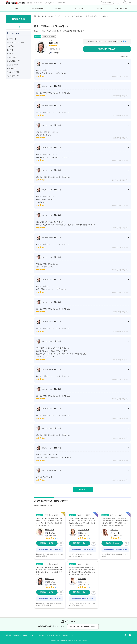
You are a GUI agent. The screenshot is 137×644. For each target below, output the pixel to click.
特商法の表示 (12, 57)
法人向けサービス (107, 3)
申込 (124, 41)
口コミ (100, 9)
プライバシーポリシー (27, 635)
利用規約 (10, 53)
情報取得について (13, 61)
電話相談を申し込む (107, 49)
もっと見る (83, 489)
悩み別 (58, 9)
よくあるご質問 (12, 65)
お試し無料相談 (121, 9)
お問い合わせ (12, 68)
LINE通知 (10, 46)
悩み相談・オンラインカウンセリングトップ (49, 16)
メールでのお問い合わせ (83, 627)
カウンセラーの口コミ (75, 16)
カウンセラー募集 (13, 72)
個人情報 (10, 50)
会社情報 (9, 635)
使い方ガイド (12, 39)
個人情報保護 (40, 635)
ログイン (18, 27)
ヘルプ (48, 635)
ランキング (79, 9)
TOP (16, 9)
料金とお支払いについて (16, 42)
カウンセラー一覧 (37, 9)
